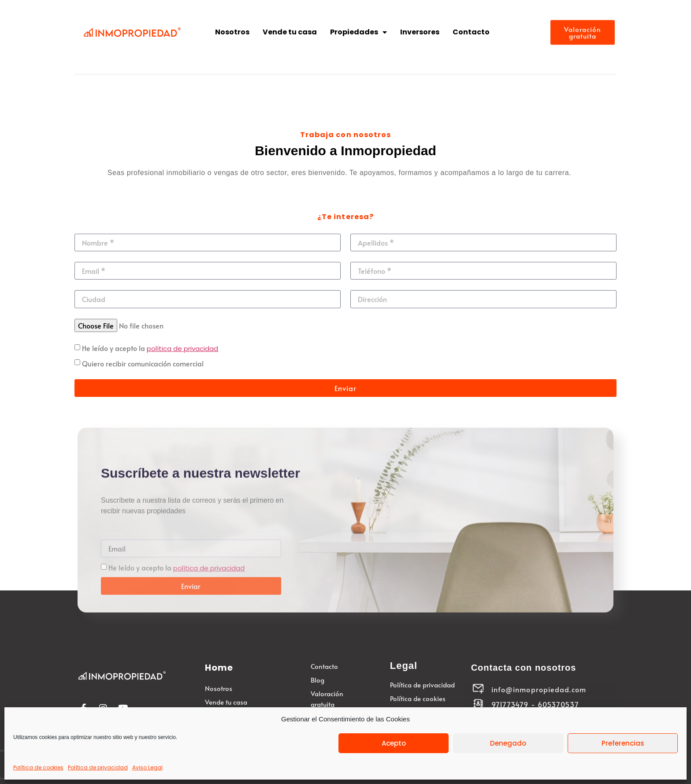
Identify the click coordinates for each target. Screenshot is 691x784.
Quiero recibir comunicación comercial (143, 363)
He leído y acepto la (150, 348)
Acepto (394, 743)
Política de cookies (38, 767)
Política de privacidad (98, 767)
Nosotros (232, 32)
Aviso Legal (147, 767)
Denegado (508, 743)
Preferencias (623, 743)
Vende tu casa (290, 32)
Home (219, 668)
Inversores (420, 32)
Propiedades (359, 32)
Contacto (471, 32)
